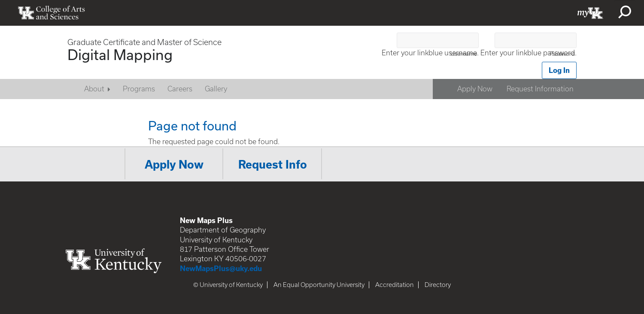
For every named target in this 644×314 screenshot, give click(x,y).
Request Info (273, 164)
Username (464, 54)
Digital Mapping (120, 54)
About (94, 89)
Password (562, 54)
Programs (139, 89)
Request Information (540, 89)
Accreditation (395, 285)
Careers (180, 89)
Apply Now (475, 89)
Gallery (216, 89)
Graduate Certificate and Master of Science (144, 42)
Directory (438, 285)
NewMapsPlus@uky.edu (221, 268)
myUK (590, 13)
